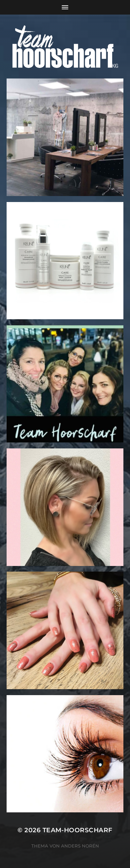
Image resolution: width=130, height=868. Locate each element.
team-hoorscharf (78, 830)
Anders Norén (80, 846)
